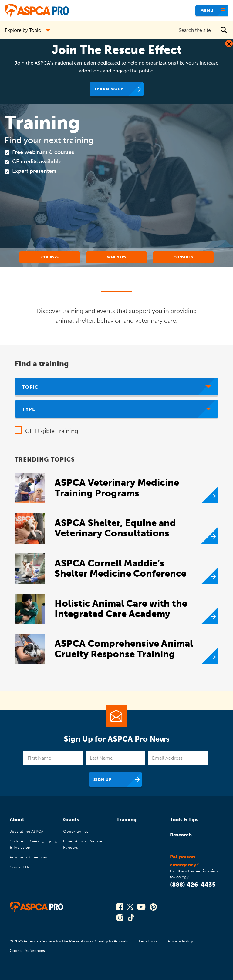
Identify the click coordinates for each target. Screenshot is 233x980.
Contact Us (20, 867)
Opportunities (76, 831)
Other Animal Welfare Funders (83, 844)
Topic (30, 387)
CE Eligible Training (52, 431)
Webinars (117, 257)
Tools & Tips (184, 820)
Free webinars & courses (43, 152)
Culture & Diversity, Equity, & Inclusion (34, 844)
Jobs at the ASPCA (27, 831)
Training (127, 820)
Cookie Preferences (27, 950)
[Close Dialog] (229, 43)
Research (181, 835)
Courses (50, 257)
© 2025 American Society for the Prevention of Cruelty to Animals (69, 941)
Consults (183, 257)
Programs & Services (29, 857)
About (17, 820)
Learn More (109, 89)
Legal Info (148, 941)
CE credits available (37, 162)
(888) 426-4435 (193, 885)
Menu (207, 10)
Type (29, 409)
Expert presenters (34, 171)
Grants (71, 820)
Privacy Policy (180, 941)
